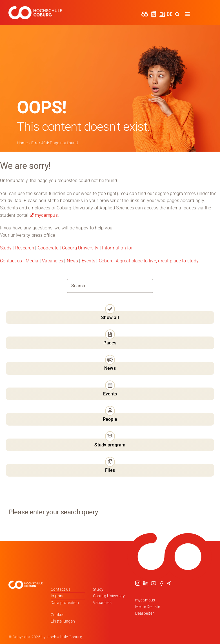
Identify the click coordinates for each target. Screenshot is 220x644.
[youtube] (154, 583)
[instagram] (138, 583)
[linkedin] (146, 583)
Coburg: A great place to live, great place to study (149, 261)
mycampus (46, 215)
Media (32, 261)
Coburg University (80, 248)
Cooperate (48, 248)
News (72, 261)
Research (25, 248)
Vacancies (53, 261)
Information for (117, 248)
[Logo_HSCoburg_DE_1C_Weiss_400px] (35, 8)
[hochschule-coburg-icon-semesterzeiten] (154, 13)
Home (22, 143)
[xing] (169, 583)
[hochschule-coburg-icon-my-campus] (145, 13)
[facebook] (161, 583)
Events (89, 261)
